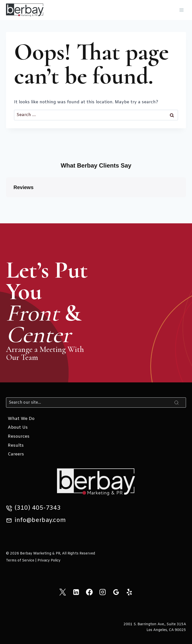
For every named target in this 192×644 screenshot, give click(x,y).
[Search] (96, 402)
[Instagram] (103, 592)
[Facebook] (89, 592)
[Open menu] (181, 10)
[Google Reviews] (116, 592)
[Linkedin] (76, 592)
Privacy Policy (49, 561)
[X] (63, 592)
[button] (6, 202)
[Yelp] (129, 592)
